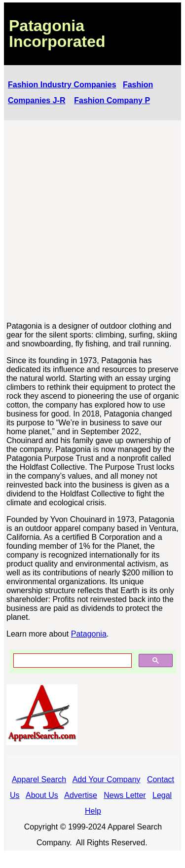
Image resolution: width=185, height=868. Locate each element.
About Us (42, 795)
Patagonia (89, 634)
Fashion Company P (112, 100)
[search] (72, 661)
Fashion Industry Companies (62, 85)
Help (93, 811)
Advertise (81, 795)
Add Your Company (107, 779)
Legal (162, 795)
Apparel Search (39, 779)
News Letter (125, 795)
